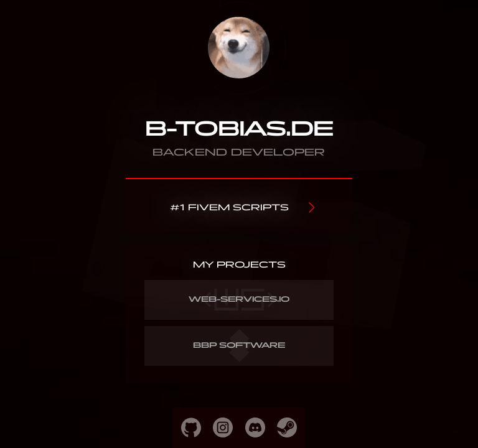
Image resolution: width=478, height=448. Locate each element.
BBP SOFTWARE (239, 346)
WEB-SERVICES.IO (239, 300)
